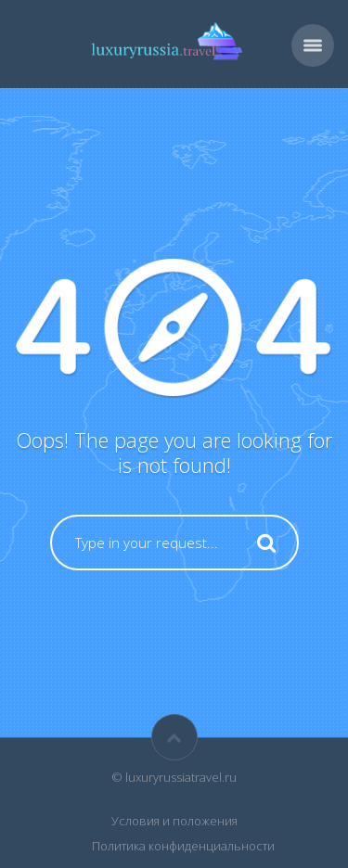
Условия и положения (174, 821)
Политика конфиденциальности (183, 846)
